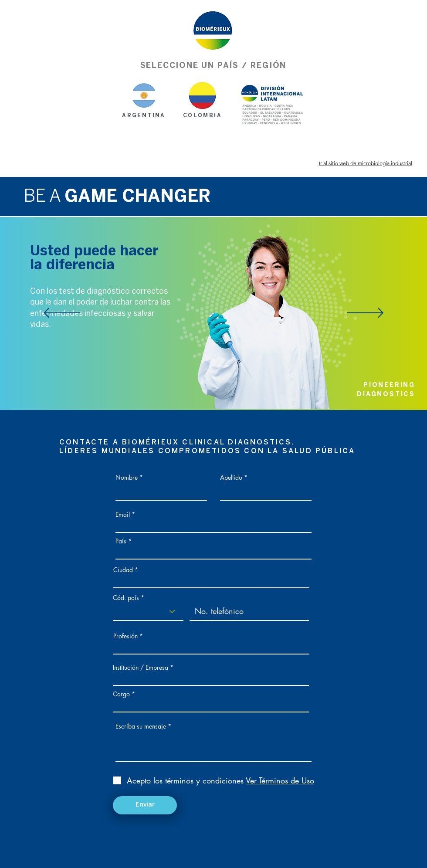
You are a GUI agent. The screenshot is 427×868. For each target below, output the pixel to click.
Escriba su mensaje (141, 726)
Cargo (121, 694)
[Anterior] (62, 314)
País (121, 541)
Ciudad (123, 570)
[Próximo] (365, 314)
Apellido (231, 478)
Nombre (127, 478)
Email (123, 515)
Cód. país (126, 598)
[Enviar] (145, 805)
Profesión (125, 636)
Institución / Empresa (141, 668)
